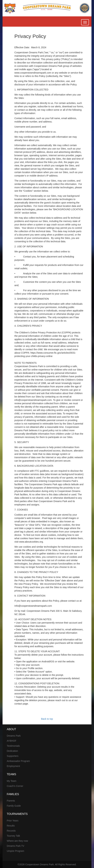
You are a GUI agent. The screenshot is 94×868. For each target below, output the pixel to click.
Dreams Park (14, 736)
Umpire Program (15, 851)
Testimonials (13, 746)
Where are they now (17, 841)
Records (11, 831)
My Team (12, 781)
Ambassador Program (18, 761)
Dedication (12, 751)
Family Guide (14, 806)
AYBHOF (12, 741)
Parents (11, 801)
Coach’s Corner (15, 786)
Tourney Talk (13, 836)
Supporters (13, 756)
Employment (13, 766)
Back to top (47, 719)
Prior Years (13, 821)
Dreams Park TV (15, 846)
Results (11, 826)
